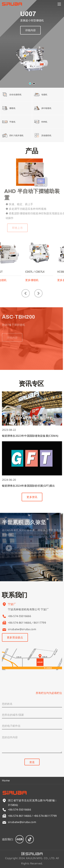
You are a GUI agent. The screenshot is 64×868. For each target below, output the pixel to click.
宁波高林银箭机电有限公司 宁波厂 (28, 614)
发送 (32, 762)
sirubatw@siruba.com (22, 629)
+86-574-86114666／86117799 (27, 623)
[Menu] (59, 4)
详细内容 (30, 31)
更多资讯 (32, 497)
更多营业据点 (15, 637)
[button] (30, 83)
